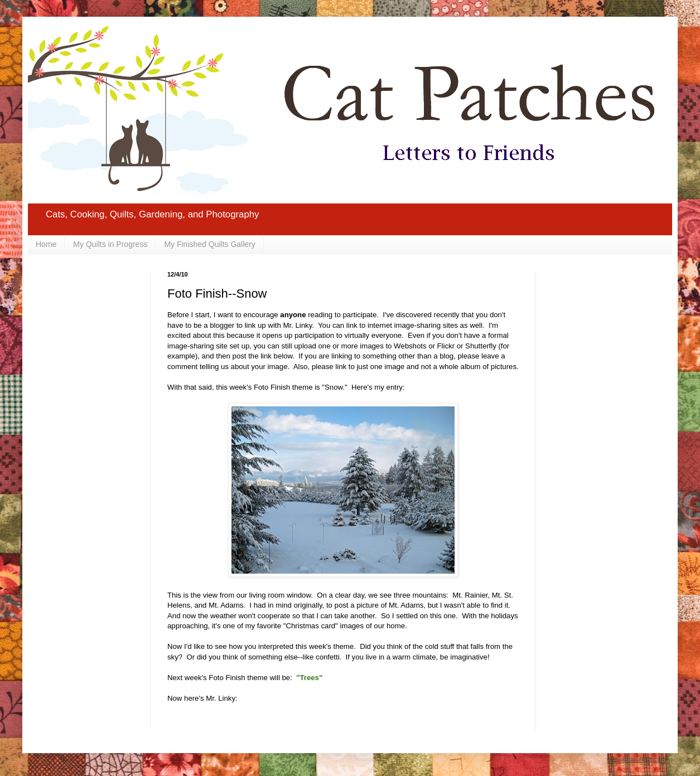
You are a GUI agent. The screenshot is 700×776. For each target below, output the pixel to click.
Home (46, 244)
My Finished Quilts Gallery (209, 244)
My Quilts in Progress (110, 244)
